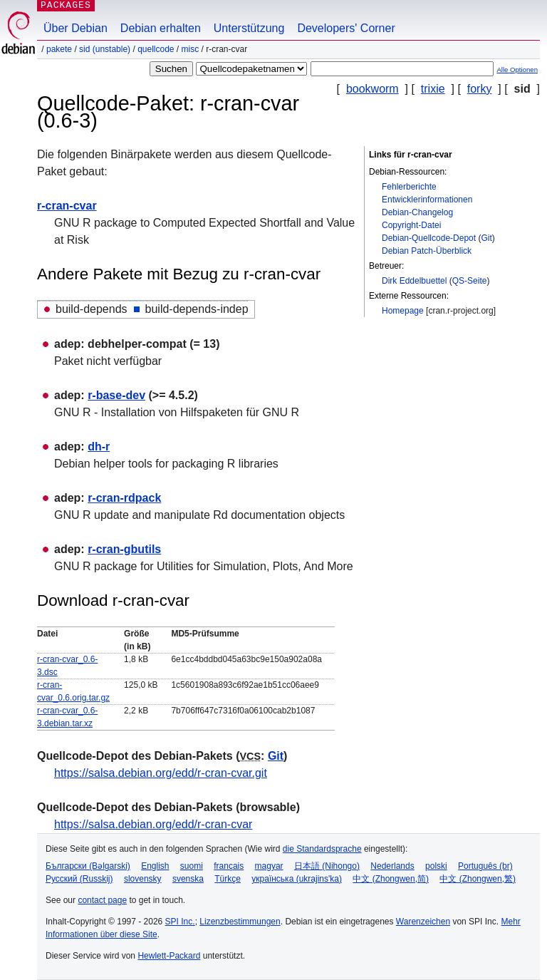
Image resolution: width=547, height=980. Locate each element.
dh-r (99, 447)
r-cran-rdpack (124, 498)
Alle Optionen (517, 69)
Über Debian (75, 28)
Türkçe (228, 879)
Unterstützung (249, 28)
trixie (433, 89)
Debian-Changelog (417, 212)
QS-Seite (470, 281)
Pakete (59, 49)
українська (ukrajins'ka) (297, 879)
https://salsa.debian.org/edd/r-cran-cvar (153, 824)
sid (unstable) (105, 49)
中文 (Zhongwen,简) (391, 879)
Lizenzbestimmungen (240, 922)
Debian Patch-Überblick (427, 251)
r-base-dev (116, 395)
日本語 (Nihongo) (327, 866)
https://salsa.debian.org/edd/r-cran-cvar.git (161, 773)
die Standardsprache (322, 849)
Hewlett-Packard (169, 956)
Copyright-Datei (411, 225)
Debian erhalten (161, 28)
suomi (192, 866)
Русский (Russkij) (79, 879)
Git (486, 238)
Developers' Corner (346, 28)
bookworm (373, 89)
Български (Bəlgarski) (88, 866)
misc (191, 49)
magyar (269, 866)
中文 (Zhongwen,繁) (478, 879)
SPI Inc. (180, 922)
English (155, 866)
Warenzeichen (423, 922)
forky (480, 89)
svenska (188, 879)
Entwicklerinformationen (427, 200)
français (229, 866)
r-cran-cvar (67, 206)
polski (436, 866)
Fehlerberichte (409, 187)
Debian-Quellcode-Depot (429, 238)
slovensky (143, 879)
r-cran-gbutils (124, 549)
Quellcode (156, 49)
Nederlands (392, 866)
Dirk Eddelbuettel (414, 281)
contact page (102, 900)
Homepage (403, 311)
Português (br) (485, 866)
